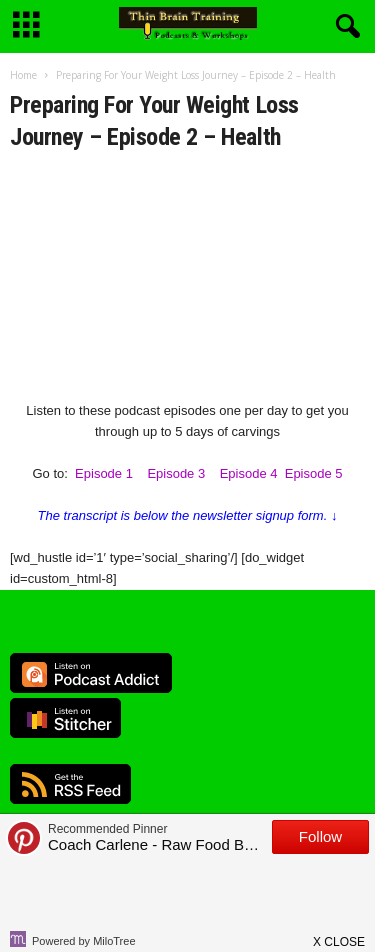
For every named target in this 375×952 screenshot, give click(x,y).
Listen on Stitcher (65, 718)
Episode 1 (104, 473)
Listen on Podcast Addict (91, 673)
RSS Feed (70, 784)
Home (23, 75)
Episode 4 (249, 473)
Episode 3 (176, 473)
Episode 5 (314, 473)
